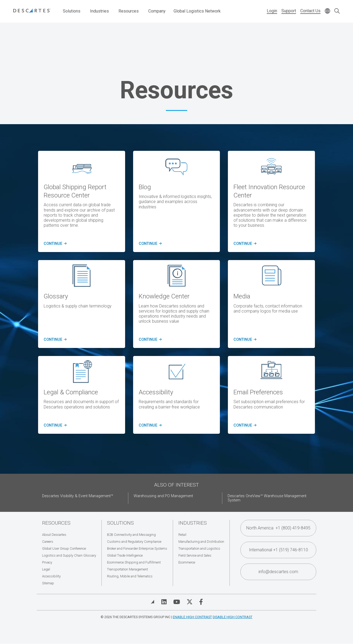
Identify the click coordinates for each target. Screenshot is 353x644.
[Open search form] (337, 11)
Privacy (47, 562)
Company (157, 11)
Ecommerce (187, 562)
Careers (48, 542)
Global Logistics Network (197, 11)
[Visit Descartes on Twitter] (190, 602)
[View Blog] (153, 602)
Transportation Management (128, 569)
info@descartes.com (278, 572)
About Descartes (54, 535)
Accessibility (51, 576)
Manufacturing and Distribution (201, 542)
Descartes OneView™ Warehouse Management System (267, 498)
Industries (99, 11)
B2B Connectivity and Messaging (131, 535)
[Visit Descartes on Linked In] (164, 602)
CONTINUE (54, 244)
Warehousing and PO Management (163, 496)
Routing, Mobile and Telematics (130, 576)
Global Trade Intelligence (125, 555)
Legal (46, 569)
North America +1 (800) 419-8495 (278, 528)
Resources (129, 11)
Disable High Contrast (233, 617)
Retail (182, 535)
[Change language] (327, 11)
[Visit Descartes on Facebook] (201, 602)
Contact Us (310, 11)
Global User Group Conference (64, 548)
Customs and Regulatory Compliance (134, 542)
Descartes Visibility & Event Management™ (78, 496)
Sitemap (48, 583)
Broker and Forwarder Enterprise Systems (137, 548)
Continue (54, 340)
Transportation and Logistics (199, 548)
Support (289, 11)
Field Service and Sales (195, 555)
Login (272, 11)
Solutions (72, 11)
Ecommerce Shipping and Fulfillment (134, 562)
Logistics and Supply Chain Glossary (69, 555)
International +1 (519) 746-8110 (278, 550)
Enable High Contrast (192, 617)
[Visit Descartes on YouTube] (177, 602)
